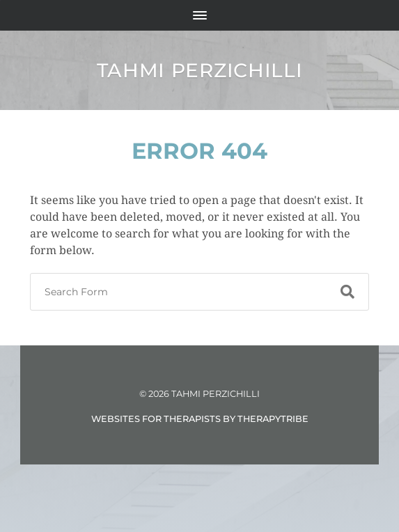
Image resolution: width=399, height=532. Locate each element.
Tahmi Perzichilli (200, 70)
